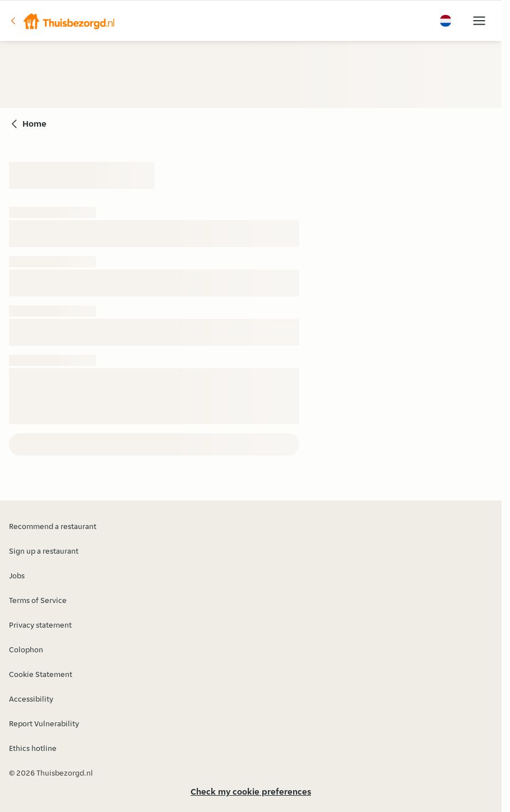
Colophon (26, 649)
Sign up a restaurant (44, 551)
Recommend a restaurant (53, 526)
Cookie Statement (41, 674)
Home (34, 124)
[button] (62, 21)
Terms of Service (38, 600)
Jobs (17, 576)
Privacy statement (40, 625)
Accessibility (31, 699)
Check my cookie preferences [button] (251, 792)
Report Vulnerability (44, 723)
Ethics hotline (33, 748)
